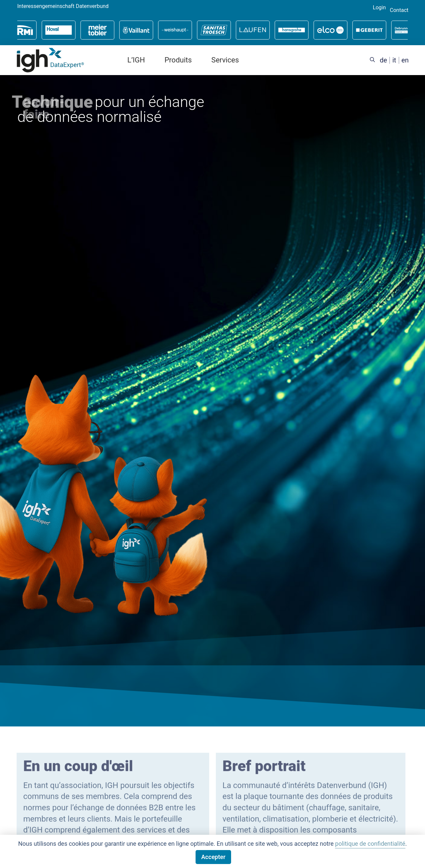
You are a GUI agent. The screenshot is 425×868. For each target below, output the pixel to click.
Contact (399, 10)
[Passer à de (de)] (383, 60)
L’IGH (136, 60)
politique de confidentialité (370, 844)
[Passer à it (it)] (394, 60)
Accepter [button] (213, 857)
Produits (178, 60)
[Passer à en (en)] (405, 60)
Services (225, 60)
